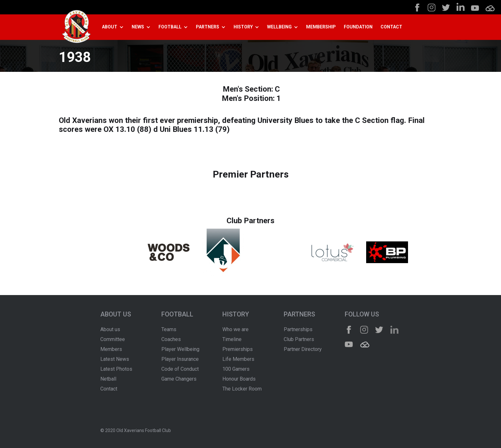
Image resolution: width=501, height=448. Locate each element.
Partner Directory (303, 349)
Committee (113, 339)
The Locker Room (242, 389)
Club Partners (299, 339)
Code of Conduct (180, 369)
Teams (169, 329)
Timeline (232, 339)
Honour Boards (239, 379)
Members (111, 349)
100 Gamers (236, 369)
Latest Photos (116, 369)
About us (110, 329)
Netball (108, 379)
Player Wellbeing (180, 349)
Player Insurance (180, 359)
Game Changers (179, 379)
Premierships (238, 349)
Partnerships (298, 329)
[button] (115, 27)
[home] (76, 27)
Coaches (171, 339)
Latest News (115, 359)
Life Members (238, 359)
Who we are (235, 329)
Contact (109, 389)
